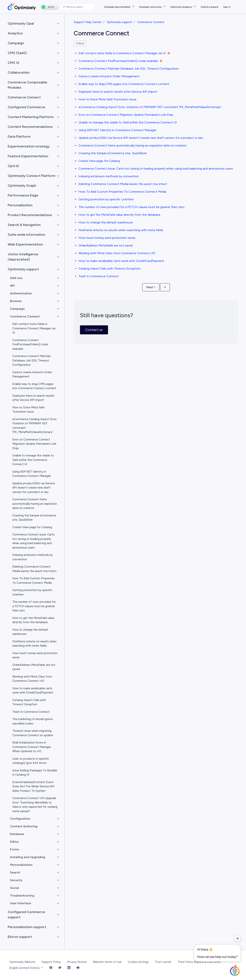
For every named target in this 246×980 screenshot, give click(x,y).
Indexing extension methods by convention (109, 176)
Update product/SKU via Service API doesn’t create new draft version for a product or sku (141, 138)
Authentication (21, 293)
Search (15, 872)
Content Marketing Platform (31, 117)
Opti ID (13, 166)
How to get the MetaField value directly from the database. (120, 215)
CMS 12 (13, 63)
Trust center (163, 962)
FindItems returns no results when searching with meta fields (121, 230)
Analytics (15, 33)
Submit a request (209, 7)
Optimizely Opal (21, 23)
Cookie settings (138, 962)
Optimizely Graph (22, 186)
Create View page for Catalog (99, 161)
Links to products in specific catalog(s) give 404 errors (31, 761)
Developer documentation (118, 7)
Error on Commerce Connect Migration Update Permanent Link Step (126, 115)
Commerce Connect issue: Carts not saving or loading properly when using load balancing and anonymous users (156, 169)
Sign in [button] (227, 7)
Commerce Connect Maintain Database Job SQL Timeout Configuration (129, 69)
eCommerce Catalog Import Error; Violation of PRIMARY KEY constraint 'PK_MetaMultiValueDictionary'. (150, 107)
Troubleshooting (22, 895)
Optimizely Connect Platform (32, 176)
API (12, 286)
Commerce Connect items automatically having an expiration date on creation (133, 145)
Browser (16, 301)
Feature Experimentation (28, 156)
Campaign (16, 43)
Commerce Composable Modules (27, 85)
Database (17, 834)
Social (14, 888)
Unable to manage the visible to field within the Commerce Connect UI (128, 122)
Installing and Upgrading (28, 857)
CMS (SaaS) (17, 53)
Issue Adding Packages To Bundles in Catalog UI (35, 773)
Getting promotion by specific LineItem (106, 199)
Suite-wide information (26, 235)
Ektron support (20, 937)
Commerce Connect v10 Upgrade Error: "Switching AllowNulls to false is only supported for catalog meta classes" (35, 805)
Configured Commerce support (26, 915)
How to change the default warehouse (106, 222)
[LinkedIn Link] (69, 968)
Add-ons (16, 278)
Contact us (94, 330)
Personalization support (27, 927)
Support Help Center (88, 22)
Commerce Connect (151, 22)
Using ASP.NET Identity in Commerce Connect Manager (117, 130)
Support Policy (51, 962)
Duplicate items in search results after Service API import (118, 92)
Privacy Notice (77, 962)
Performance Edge (23, 195)
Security (16, 880)
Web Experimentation (25, 244)
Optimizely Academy (181, 7)
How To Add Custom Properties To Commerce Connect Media (122, 192)
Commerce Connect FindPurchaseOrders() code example (118, 61)
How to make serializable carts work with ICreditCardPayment (121, 261)
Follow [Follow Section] (80, 43)
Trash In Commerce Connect (99, 276)
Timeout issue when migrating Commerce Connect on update (33, 733)
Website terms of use (107, 962)
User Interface (21, 903)
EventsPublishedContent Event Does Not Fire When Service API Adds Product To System (33, 786)
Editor (14, 842)
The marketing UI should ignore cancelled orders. (32, 721)
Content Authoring (24, 826)
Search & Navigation (24, 225)
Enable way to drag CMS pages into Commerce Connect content (124, 84)
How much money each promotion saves (107, 238)
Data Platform (19, 137)
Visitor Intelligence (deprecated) (23, 257)
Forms (15, 849)
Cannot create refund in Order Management (109, 76)
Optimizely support (119, 22)
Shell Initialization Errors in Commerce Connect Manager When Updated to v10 (32, 747)
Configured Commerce (26, 107)
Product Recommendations (30, 215)
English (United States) (26, 968)
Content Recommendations (30, 127)
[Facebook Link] (51, 968)
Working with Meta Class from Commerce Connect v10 (117, 253)
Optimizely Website (22, 962)
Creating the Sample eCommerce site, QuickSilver (113, 153)
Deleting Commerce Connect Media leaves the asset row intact (123, 184)
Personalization (20, 205)
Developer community (151, 7)
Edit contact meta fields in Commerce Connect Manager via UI (122, 53)
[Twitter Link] (60, 968)
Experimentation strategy (29, 146)
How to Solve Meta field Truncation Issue (107, 99)
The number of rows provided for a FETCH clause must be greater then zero (131, 207)
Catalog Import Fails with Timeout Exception (110, 269)
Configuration (20, 819)
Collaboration (19, 72)
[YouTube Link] (78, 968)
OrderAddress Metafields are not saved (106, 245)
